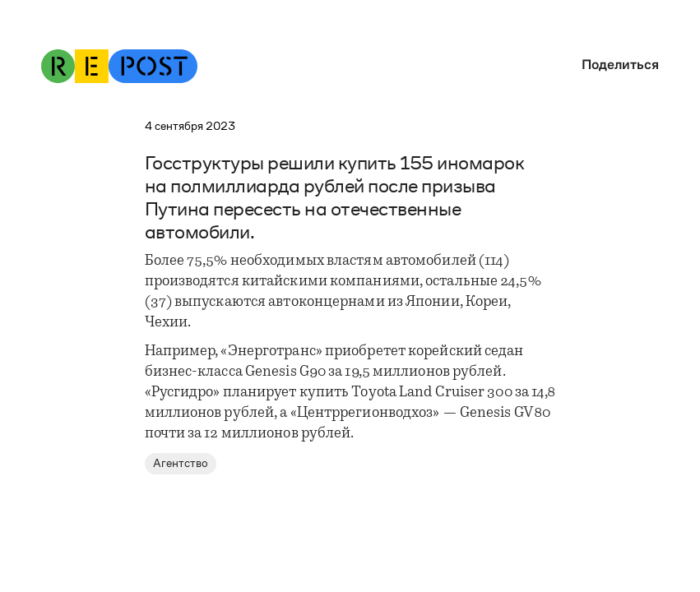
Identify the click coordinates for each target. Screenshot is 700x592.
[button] (616, 65)
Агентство (181, 463)
